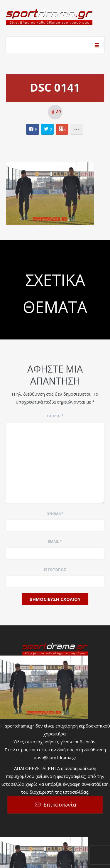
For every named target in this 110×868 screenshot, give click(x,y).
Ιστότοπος (55, 570)
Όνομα (55, 514)
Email (55, 542)
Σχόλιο (55, 416)
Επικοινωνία (60, 804)
